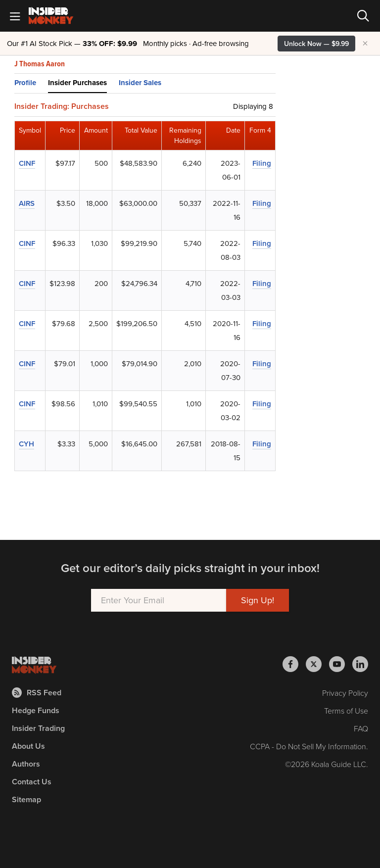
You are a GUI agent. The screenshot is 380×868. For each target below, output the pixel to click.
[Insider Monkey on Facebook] (294, 664)
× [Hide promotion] (365, 44)
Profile (25, 83)
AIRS (27, 203)
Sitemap (26, 799)
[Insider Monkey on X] (317, 664)
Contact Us (32, 782)
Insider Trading (38, 728)
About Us (28, 746)
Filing (262, 163)
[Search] (363, 16)
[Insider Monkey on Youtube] (341, 664)
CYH (26, 444)
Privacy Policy (345, 693)
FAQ (361, 728)
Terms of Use (346, 711)
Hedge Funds (36, 710)
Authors (26, 764)
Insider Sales (140, 83)
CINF (27, 163)
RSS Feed (37, 693)
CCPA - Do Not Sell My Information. (309, 746)
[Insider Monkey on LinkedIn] (360, 664)
